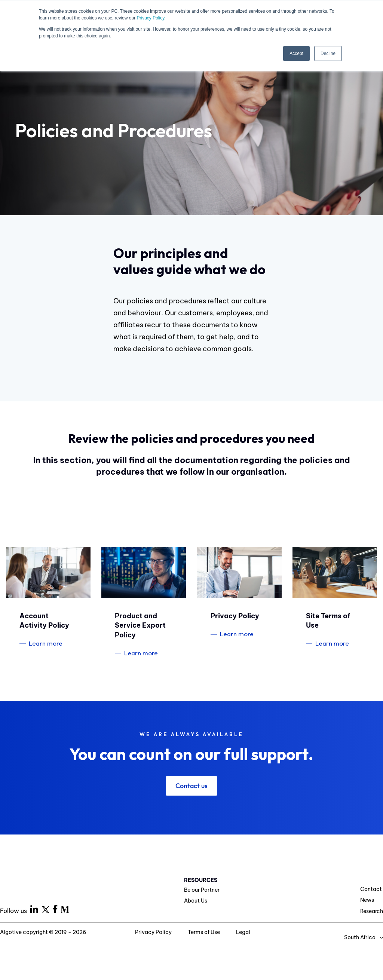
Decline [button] (328, 53)
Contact (371, 889)
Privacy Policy (154, 932)
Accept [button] (296, 53)
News (367, 900)
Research (372, 911)
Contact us (191, 786)
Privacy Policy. (151, 18)
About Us (196, 901)
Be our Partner (202, 890)
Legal (243, 932)
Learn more (46, 643)
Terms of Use (204, 932)
